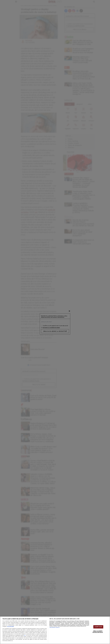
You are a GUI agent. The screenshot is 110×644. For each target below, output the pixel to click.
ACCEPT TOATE (98, 627)
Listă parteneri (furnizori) (54, 627)
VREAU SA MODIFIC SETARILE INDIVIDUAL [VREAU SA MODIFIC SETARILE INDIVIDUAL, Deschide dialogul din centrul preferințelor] (98, 632)
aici (25, 635)
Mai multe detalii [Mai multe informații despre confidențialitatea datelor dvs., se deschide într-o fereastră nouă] (11, 626)
